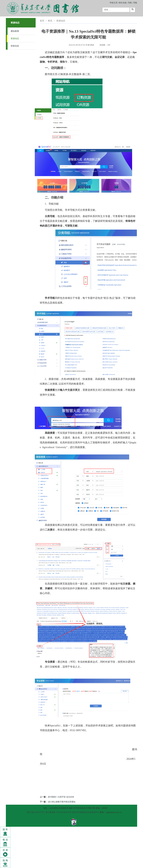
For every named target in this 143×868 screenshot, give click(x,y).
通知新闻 (15, 31)
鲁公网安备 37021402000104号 (59, 812)
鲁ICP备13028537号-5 (36, 812)
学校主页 (114, 3)
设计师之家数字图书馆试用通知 (62, 802)
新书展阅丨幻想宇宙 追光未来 (61, 797)
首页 (42, 21)
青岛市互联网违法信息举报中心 (86, 812)
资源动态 (15, 39)
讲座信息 (15, 46)
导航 (130, 3)
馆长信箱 (123, 3)
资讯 (50, 21)
